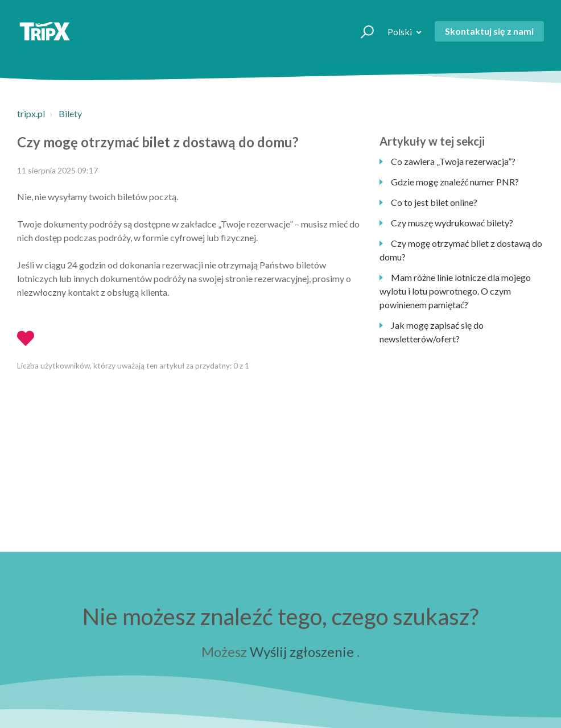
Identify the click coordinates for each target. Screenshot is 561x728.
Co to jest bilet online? (434, 202)
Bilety (70, 113)
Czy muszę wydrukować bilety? (452, 223)
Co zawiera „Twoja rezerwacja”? (453, 161)
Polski (401, 32)
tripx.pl (31, 113)
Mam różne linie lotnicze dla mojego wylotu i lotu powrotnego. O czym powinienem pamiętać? (455, 291)
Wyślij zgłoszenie (302, 652)
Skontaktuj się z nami (489, 31)
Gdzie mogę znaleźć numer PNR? (455, 182)
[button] (362, 31)
